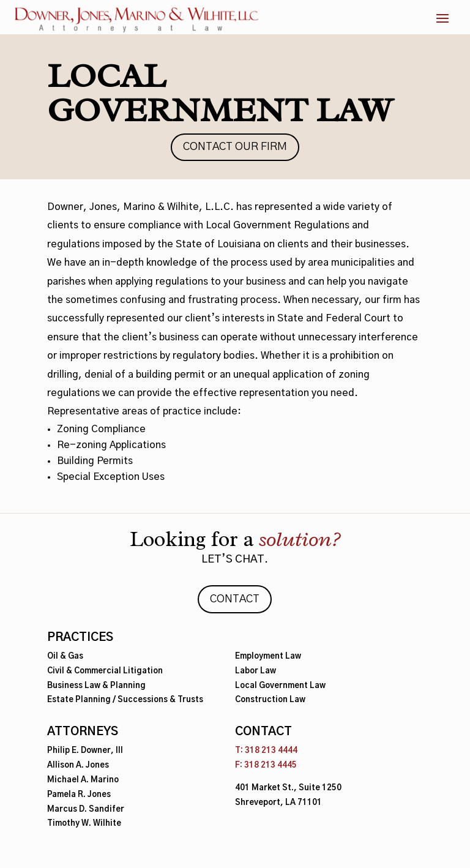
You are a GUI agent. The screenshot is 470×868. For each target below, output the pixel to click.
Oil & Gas (65, 657)
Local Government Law (280, 686)
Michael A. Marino (83, 780)
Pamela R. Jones (79, 795)
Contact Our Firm (235, 147)
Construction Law (270, 700)
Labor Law (256, 671)
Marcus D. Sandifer (86, 810)
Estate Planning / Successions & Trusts (125, 700)
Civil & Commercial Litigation (105, 671)
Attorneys (83, 732)
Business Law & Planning (96, 686)
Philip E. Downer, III (85, 751)
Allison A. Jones (78, 765)
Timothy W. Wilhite (84, 824)
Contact (235, 599)
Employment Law (268, 657)
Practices (80, 638)
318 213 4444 (271, 751)
